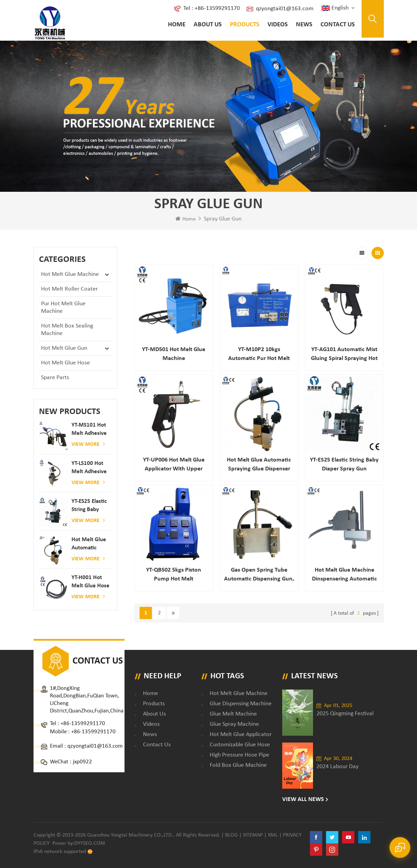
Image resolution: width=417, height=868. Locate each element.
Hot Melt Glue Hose (66, 363)
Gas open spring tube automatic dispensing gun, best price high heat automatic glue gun (259, 575)
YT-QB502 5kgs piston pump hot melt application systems (174, 575)
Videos (278, 25)
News (304, 25)
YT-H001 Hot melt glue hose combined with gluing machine (90, 582)
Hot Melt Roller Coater (69, 289)
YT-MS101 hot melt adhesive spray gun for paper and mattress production (89, 430)
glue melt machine (233, 714)
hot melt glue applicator (241, 735)
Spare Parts (55, 378)
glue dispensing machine (241, 704)
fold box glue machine (238, 765)
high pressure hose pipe (239, 755)
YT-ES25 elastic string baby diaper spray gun (89, 506)
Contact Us (338, 25)
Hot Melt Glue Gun (64, 348)
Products (245, 25)
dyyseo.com (90, 843)
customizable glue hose (240, 745)
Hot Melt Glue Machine (70, 274)
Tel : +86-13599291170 (212, 8)
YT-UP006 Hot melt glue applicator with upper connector (174, 465)
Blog (231, 835)
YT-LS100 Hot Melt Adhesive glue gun (89, 468)
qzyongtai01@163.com (285, 9)
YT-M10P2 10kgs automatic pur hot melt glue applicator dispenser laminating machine (259, 355)
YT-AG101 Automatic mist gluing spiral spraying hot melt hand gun (344, 355)
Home (177, 25)
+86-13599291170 (83, 724)
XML (273, 835)
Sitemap (253, 835)
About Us (208, 25)
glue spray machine (234, 724)
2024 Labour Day (337, 767)
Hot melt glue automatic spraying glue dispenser (89, 544)
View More (88, 444)
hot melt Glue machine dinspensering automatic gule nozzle (344, 575)
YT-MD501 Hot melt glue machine (174, 354)
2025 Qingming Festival (345, 714)
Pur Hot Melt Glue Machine (63, 308)
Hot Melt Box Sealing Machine (67, 330)
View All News (303, 799)
